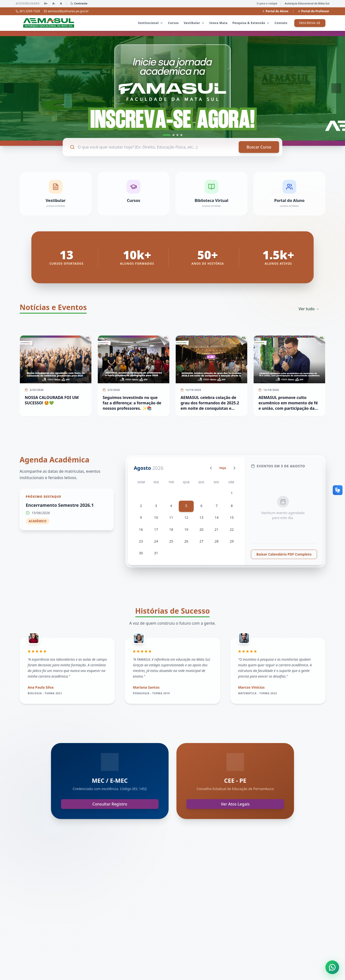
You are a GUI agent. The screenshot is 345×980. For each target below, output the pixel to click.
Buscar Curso (259, 147)
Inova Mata (219, 23)
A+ (46, 3)
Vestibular (194, 23)
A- (54, 3)
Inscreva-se (310, 23)
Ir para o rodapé (267, 3)
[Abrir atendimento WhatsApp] (332, 967)
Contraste (79, 3)
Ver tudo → (309, 309)
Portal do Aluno (275, 11)
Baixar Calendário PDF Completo (284, 559)
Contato (281, 23)
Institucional (151, 23)
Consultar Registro (110, 809)
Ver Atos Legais (235, 809)
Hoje (223, 468)
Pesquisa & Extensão (251, 23)
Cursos (173, 23)
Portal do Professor (314, 11)
